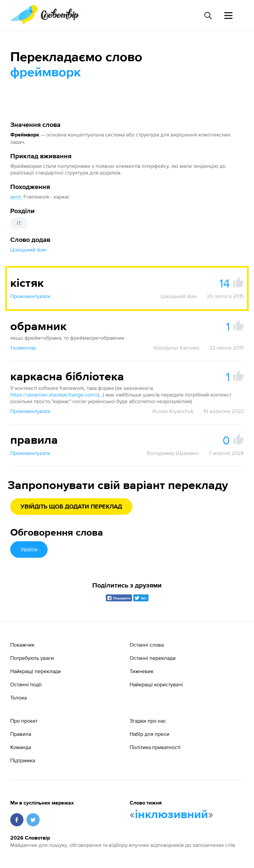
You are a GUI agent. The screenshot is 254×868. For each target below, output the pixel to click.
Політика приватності (155, 747)
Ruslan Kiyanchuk (173, 411)
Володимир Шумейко (173, 453)
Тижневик (142, 671)
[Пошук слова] (208, 16)
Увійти (29, 549)
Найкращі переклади (36, 671)
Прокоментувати (30, 296)
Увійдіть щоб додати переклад (71, 507)
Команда (21, 747)
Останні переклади (153, 658)
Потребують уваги (32, 658)
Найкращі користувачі (156, 684)
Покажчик (22, 645)
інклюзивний (171, 815)
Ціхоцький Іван (28, 249)
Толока (19, 698)
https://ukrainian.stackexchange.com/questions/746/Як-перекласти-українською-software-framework (57, 395)
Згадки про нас (148, 721)
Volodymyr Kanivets (176, 348)
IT (19, 223)
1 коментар (23, 348)
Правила (21, 734)
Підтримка (23, 760)
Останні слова (147, 645)
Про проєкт (24, 721)
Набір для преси (149, 734)
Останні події (26, 684)
